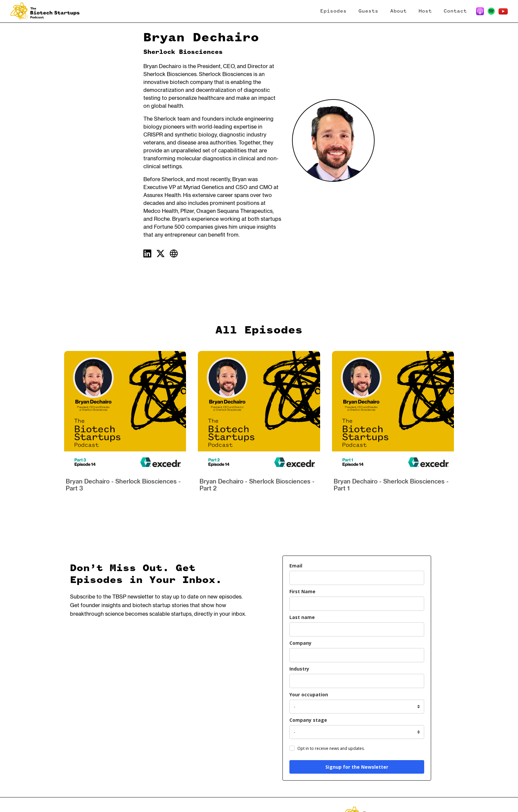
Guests (368, 11)
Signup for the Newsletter (357, 767)
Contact (455, 11)
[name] (357, 604)
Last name (302, 617)
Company (300, 643)
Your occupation (309, 695)
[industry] (357, 681)
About (398, 11)
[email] (357, 578)
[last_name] (357, 629)
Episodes (333, 11)
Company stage (308, 720)
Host (425, 11)
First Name (302, 591)
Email (296, 566)
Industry (299, 669)
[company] (357, 655)
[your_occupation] (357, 707)
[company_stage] (357, 732)
